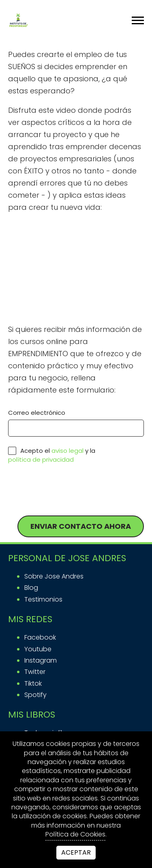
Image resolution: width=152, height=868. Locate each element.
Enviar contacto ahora (81, 526)
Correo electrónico (37, 413)
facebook (40, 637)
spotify (35, 695)
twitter (35, 672)
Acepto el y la (52, 455)
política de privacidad (41, 460)
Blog (31, 588)
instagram (41, 660)
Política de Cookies (75, 834)
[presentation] (70, 490)
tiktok (33, 683)
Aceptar (76, 852)
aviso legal (67, 451)
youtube (38, 649)
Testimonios (43, 599)
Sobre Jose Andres (54, 576)
